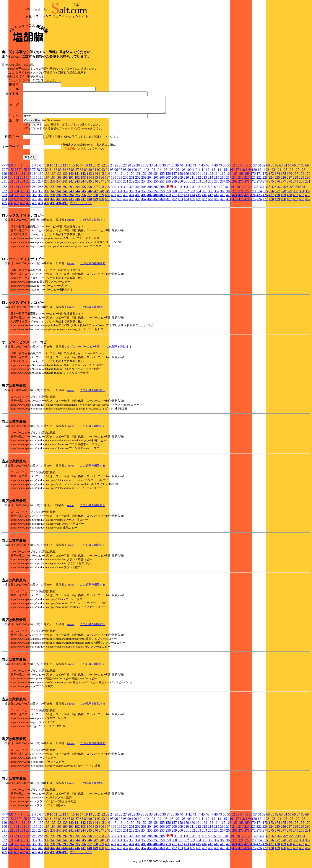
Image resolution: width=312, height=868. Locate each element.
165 (223, 177)
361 (180, 194)
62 (277, 169)
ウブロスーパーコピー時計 (84, 350)
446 (77, 202)
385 (16, 198)
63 (281, 169)
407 (150, 198)
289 (47, 190)
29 (134, 169)
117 (236, 173)
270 (241, 185)
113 (213, 173)
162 (205, 177)
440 (41, 202)
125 (284, 173)
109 (189, 173)
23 (108, 169)
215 (216, 181)
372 (247, 194)
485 (4, 206)
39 (177, 169)
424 (253, 198)
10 (51, 169)
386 (23, 198)
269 (235, 185)
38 (173, 169)
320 (237, 190)
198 (114, 181)
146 (107, 177)
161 (198, 177)
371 (241, 194)
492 (47, 206)
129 (4, 177)
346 (89, 194)
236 (35, 185)
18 (86, 169)
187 (47, 181)
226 (283, 181)
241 (65, 185)
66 (294, 169)
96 (116, 173)
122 (266, 173)
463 (180, 202)
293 (71, 190)
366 (211, 194)
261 (186, 185)
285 (23, 190)
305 (144, 190)
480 (283, 202)
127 (297, 173)
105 (165, 173)
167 (235, 177)
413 (186, 198)
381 (302, 194)
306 (150, 190)
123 (272, 173)
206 (162, 181)
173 (271, 177)
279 (296, 185)
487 (16, 206)
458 (150, 202)
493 (53, 206)
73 (16, 173)
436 (16, 202)
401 (114, 198)
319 (231, 190)
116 (230, 173)
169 (247, 177)
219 (241, 181)
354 (138, 194)
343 (71, 194)
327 (280, 190)
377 (277, 194)
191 (71, 181)
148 (120, 177)
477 (265, 202)
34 (155, 169)
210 (186, 181)
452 (114, 202)
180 (4, 181)
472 (235, 202)
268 (229, 185)
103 (153, 173)
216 (223, 181)
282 (4, 190)
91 (94, 173)
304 (138, 190)
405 (138, 198)
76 (29, 173)
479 (277, 202)
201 (132, 181)
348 (101, 194)
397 (89, 198)
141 (77, 177)
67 (298, 169)
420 (229, 198)
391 (53, 198)
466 (198, 202)
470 (223, 202)
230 (307, 181)
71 (8, 173)
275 (271, 185)
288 (41, 190)
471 (229, 202)
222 (259, 181)
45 (203, 169)
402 (120, 198)
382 (308, 194)
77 (34, 173)
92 (99, 173)
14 (69, 169)
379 (289, 194)
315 (207, 190)
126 (291, 173)
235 (29, 185)
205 (156, 181)
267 (223, 185)
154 (156, 177)
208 (174, 181)
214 (210, 181)
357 (156, 194)
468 (211, 202)
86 (73, 173)
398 (95, 198)
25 (116, 169)
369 (229, 194)
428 (277, 198)
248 (107, 185)
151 (138, 177)
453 (120, 202)
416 (204, 198)
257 (162, 185)
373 (253, 194)
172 (265, 177)
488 (23, 206)
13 (64, 169)
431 (295, 198)
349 (107, 194)
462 (174, 202)
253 (138, 185)
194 (89, 181)
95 (112, 173)
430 (289, 198)
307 (156, 190)
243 (77, 185)
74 (21, 173)
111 (201, 173)
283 (10, 190)
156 (168, 177)
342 (65, 194)
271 (247, 185)
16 (77, 169)
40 (181, 169)
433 (307, 198)
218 (235, 181)
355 (144, 194)
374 (259, 194)
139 (65, 177)
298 (101, 190)
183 (23, 181)
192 (77, 181)
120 (254, 173)
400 (107, 198)
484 (308, 202)
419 (223, 198)
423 (247, 198)
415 (198, 198)
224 (271, 181)
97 (120, 173)
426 (265, 198)
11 (56, 169)
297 (95, 190)
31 (142, 169)
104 (159, 173)
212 (198, 181)
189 (59, 181)
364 (198, 194)
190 (65, 181)
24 (112, 169)
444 (65, 202)
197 (107, 181)
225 (277, 181)
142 (83, 177)
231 (4, 185)
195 (95, 181)
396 (83, 198)
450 (101, 202)
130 (10, 177)
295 (83, 190)
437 (23, 202)
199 (120, 181)
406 (144, 198)
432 (301, 198)
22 (103, 169)
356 (150, 194)
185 (35, 181)
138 (59, 177)
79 (42, 173)
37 (168, 169)
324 (262, 190)
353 (132, 194)
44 (199, 169)
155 (162, 177)
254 (144, 185)
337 (35, 194)
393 (65, 198)
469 (217, 202)
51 (229, 169)
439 (35, 202)
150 (132, 177)
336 (29, 194)
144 (95, 177)
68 (303, 169)
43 (194, 169)
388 (35, 198)
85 (68, 173)
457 (144, 202)
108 (183, 173)
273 (259, 185)
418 (216, 198)
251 (126, 185)
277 (283, 185)
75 (25, 173)
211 (192, 181)
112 (207, 173)
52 (233, 169)
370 (235, 194)
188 (53, 181)
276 (277, 185)
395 (77, 198)
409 (162, 198)
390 (47, 198)
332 (4, 194)
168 (241, 177)
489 (29, 206)
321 (243, 190)
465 (192, 202)
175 (283, 177)
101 (140, 173)
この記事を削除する (93, 223)
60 (268, 169)
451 (107, 202)
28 (129, 169)
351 (120, 194)
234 (23, 185)
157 (174, 177)
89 (86, 173)
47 (212, 169)
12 (60, 169)
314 (201, 190)
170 (253, 177)
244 (83, 185)
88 (81, 173)
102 (146, 173)
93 (103, 173)
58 (259, 169)
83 (60, 173)
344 (77, 194)
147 (114, 177)
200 (126, 181)
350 (114, 194)
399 (101, 198)
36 (164, 169)
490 (35, 206)
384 (10, 198)
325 (268, 190)
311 (183, 190)
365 (205, 194)
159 (186, 177)
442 (53, 202)
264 (205, 185)
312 (189, 190)
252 (132, 185)
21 (99, 169)
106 (171, 173)
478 (271, 202)
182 (16, 181)
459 (156, 202)
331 (304, 190)
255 (150, 185)
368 (223, 194)
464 (186, 202)
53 (238, 169)
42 (190, 169)
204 (150, 181)
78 (38, 173)
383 (4, 198)
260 (180, 185)
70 (3, 173)
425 (259, 198)
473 (241, 202)
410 (168, 198)
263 (198, 185)
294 (77, 190)
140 (71, 177)
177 (296, 177)
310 (177, 190)
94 (107, 173)
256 (156, 185)
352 (126, 194)
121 (260, 173)
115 (224, 173)
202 (138, 181)
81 (51, 173)
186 (41, 181)
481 (289, 202)
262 (192, 185)
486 (10, 206)
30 (138, 169)
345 (83, 194)
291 (59, 190)
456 (138, 202)
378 (283, 194)
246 (95, 185)
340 (53, 194)
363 (192, 194)
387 (29, 198)
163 (211, 177)
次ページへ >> (81, 206)
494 (59, 206)
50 (225, 169)
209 (180, 181)
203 (144, 181)
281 (308, 185)
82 (55, 173)
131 (16, 177)
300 (114, 190)
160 (192, 177)
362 (186, 194)
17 (82, 169)
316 (213, 190)
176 (289, 177)
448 (89, 202)
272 (253, 185)
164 (217, 177)
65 (290, 169)
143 (89, 177)
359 (168, 194)
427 (271, 198)
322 (249, 190)
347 (95, 194)
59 (264, 169)
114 (219, 173)
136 (47, 177)
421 (235, 198)
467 (205, 202)
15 (73, 169)
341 (59, 194)
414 (192, 198)
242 (71, 185)
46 (207, 169)
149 (126, 177)
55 (246, 169)
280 (302, 185)
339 (47, 194)
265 (211, 185)
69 (307, 169)
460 (162, 202)
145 (101, 177)
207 (168, 181)
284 (16, 190)
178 (302, 177)
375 (265, 194)
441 (47, 202)
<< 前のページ (13, 169)
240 (59, 185)
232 (10, 185)
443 (59, 202)
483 (302, 202)
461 (168, 202)
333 (10, 194)
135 (41, 177)
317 (219, 190)
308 (162, 190)
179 (308, 177)
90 (90, 173)
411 (174, 198)
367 (217, 194)
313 (195, 190)
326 (274, 190)
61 (272, 169)
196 (101, 181)
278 (289, 185)
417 (210, 198)
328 (286, 190)
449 (95, 202)
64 (285, 169)
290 (53, 190)
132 (23, 177)
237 (41, 185)
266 (217, 185)
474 (247, 202)
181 (10, 181)
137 (53, 177)
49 (220, 169)
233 (16, 185)
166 (229, 177)
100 (134, 173)
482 (296, 202)
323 (255, 190)
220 (247, 181)
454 (126, 202)
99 (129, 173)
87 (77, 173)
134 (35, 177)
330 (298, 190)
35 (160, 169)
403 (126, 198)
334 (16, 194)
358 (162, 194)
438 (29, 202)
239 (53, 185)
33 (151, 169)
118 (242, 173)
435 (10, 202)
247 (101, 185)
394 (71, 198)
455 (132, 202)
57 (255, 169)
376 (271, 194)
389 (41, 198)
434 (4, 202)
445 (71, 202)
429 (283, 198)
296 (89, 190)
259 (174, 185)
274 (265, 185)
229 (301, 181)
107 (177, 173)
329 (292, 190)
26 (121, 169)
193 (83, 181)
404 (132, 198)
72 (12, 173)
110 (195, 173)
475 (253, 202)
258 (168, 185)
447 (83, 202)
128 (303, 173)
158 (180, 177)
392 (59, 198)
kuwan (71, 223)
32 (147, 169)
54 (242, 169)
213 (204, 181)
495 (65, 206)
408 (156, 198)
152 (144, 177)
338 (41, 194)
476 (259, 202)
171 (259, 177)
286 (29, 190)
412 (180, 198)
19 (90, 169)
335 (23, 194)
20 (95, 169)
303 (132, 190)
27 (125, 169)
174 (277, 177)
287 (35, 190)
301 (120, 190)
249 (114, 185)
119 (248, 173)
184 (29, 181)
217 (229, 181)
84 (64, 173)
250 (120, 185)
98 (125, 173)
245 (89, 185)
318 (225, 190)
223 (265, 181)
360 (174, 194)
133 (29, 177)
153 (150, 177)
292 (65, 190)
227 (289, 181)
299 (107, 190)
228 (295, 181)
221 (253, 181)
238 (47, 185)
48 (216, 169)
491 (41, 206)
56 (251, 169)
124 (278, 173)
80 (47, 173)
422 (241, 198)
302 (126, 190)
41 (186, 169)
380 (296, 194)
